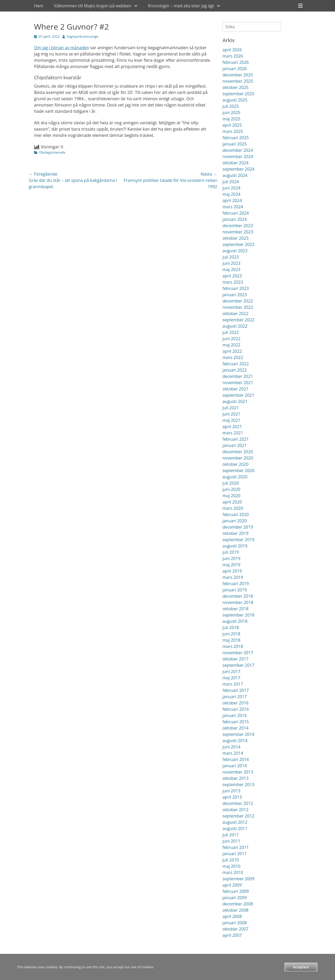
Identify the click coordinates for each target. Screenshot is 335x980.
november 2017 (238, 653)
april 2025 (232, 125)
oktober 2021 (235, 389)
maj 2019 (231, 565)
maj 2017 (231, 678)
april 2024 (232, 200)
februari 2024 (236, 213)
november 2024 (238, 156)
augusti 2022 (235, 326)
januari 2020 (235, 521)
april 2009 (232, 885)
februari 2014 (236, 759)
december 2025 (238, 75)
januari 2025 (235, 144)
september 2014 (238, 734)
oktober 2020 (235, 464)
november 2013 (238, 772)
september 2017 (238, 665)
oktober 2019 (235, 533)
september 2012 (238, 816)
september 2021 (238, 395)
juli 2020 (231, 483)
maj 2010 (231, 866)
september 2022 (238, 320)
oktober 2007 (235, 929)
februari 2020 (236, 514)
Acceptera (301, 967)
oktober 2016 (235, 703)
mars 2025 (233, 131)
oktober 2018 (235, 609)
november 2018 (238, 602)
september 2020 (238, 471)
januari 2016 (235, 715)
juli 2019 (231, 552)
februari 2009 (236, 891)
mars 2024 (233, 207)
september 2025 (238, 94)
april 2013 (232, 797)
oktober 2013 (235, 778)
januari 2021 (235, 445)
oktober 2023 (235, 238)
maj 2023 (231, 270)
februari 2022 (236, 364)
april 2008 (232, 916)
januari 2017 (235, 697)
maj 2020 (231, 496)
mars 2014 (233, 753)
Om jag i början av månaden (62, 48)
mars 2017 (233, 684)
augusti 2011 (235, 828)
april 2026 (232, 50)
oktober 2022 (235, 313)
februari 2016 (236, 709)
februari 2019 (236, 584)
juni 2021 (231, 414)
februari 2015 (236, 722)
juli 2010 (231, 860)
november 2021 (238, 383)
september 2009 (238, 879)
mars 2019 (233, 577)
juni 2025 (231, 113)
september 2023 (238, 244)
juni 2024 (231, 188)
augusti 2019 (235, 546)
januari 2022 (235, 370)
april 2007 (232, 935)
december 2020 (238, 452)
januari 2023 (235, 295)
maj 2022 (231, 345)
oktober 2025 (235, 87)
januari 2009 (235, 898)
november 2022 (238, 307)
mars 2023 (233, 282)
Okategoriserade (52, 152)
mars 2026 (233, 56)
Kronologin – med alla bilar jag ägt (181, 6)
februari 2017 (236, 690)
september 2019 (238, 540)
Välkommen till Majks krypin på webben (93, 6)
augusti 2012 (235, 822)
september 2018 (238, 615)
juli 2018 (231, 628)
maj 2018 (231, 640)
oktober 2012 (235, 810)
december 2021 (238, 376)
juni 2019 (231, 558)
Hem (39, 6)
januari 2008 (235, 923)
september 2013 (238, 785)
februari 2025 (236, 138)
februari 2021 (236, 439)
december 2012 (238, 803)
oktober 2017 (235, 659)
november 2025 (238, 81)
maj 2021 (231, 420)
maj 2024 (231, 194)
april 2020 (232, 502)
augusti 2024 (235, 175)
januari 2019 (235, 590)
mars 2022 (233, 357)
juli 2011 (231, 835)
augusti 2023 (235, 251)
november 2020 (238, 458)
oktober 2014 (235, 728)
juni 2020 (231, 489)
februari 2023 (236, 288)
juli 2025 (231, 106)
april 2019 (232, 571)
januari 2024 (235, 219)
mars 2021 (233, 433)
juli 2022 (231, 332)
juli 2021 (231, 408)
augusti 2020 (235, 477)
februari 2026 (236, 62)
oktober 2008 (235, 910)
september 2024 (238, 169)
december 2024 (238, 150)
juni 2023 (231, 263)
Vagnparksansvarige (82, 36)
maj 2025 (231, 119)
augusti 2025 (235, 100)
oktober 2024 (235, 163)
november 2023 (238, 232)
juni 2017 (231, 671)
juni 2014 (231, 747)
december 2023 (238, 226)
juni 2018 (231, 634)
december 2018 (238, 596)
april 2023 (232, 276)
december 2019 (238, 527)
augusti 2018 (235, 621)
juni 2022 (231, 339)
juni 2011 (231, 841)
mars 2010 (233, 872)
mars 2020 (233, 508)
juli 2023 (231, 257)
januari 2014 (235, 766)
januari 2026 (235, 69)
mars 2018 (233, 646)
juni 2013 (231, 791)
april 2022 (232, 351)
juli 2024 (231, 182)
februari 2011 (236, 847)
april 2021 (232, 427)
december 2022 (238, 301)
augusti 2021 (235, 401)
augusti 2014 (235, 741)
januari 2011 (235, 854)
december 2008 (238, 904)
